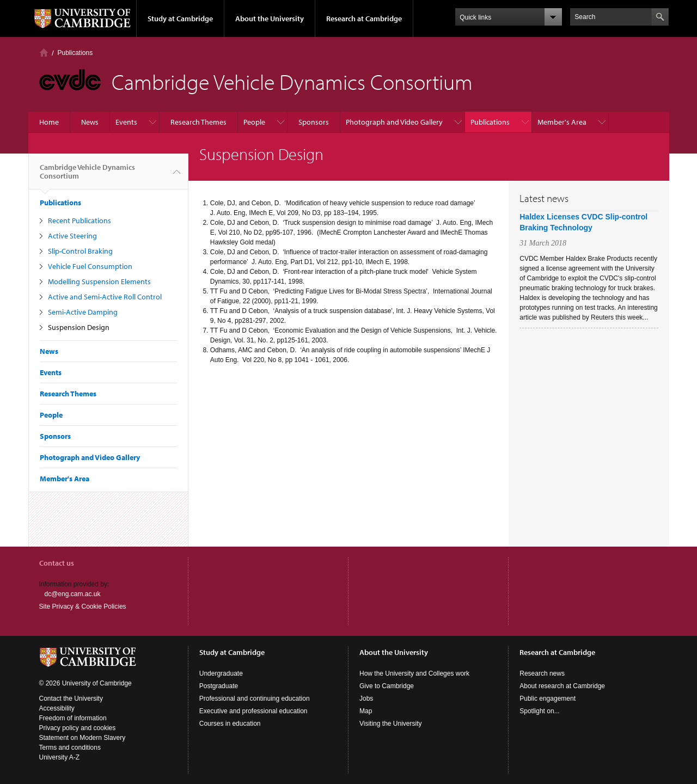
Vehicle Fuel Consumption (90, 266)
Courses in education (230, 724)
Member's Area (562, 122)
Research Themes (198, 122)
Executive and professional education (253, 711)
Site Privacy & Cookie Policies (83, 607)
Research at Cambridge (364, 19)
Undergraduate (221, 673)
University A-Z (60, 757)
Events (126, 122)
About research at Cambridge (562, 686)
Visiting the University (391, 724)
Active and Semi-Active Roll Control (105, 297)
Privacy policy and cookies (78, 728)
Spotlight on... (539, 711)
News (90, 122)
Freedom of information (73, 718)
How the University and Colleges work (414, 673)
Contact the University (71, 699)
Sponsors (314, 122)
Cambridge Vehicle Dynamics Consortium (87, 176)
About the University (270, 19)
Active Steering (72, 236)
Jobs (366, 699)
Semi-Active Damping (83, 312)
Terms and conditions (70, 748)
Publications (75, 53)
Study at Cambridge (180, 19)
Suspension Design (79, 327)
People (254, 122)
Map (366, 711)
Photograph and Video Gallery (394, 122)
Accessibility (57, 708)
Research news (542, 673)
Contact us (57, 563)
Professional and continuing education (255, 699)
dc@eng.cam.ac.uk (73, 594)
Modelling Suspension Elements (99, 281)
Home (44, 53)
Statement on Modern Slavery (82, 738)
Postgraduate (219, 686)
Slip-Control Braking (80, 251)
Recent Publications (80, 220)
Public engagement (548, 699)
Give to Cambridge (387, 686)
